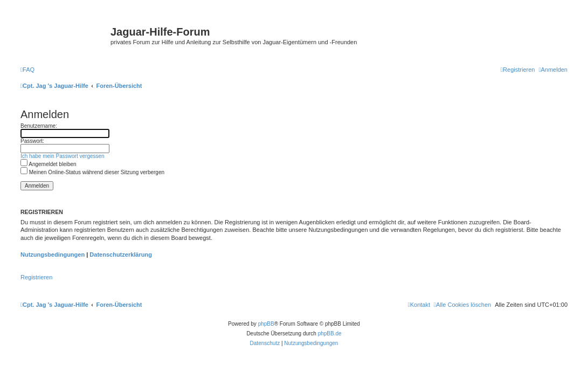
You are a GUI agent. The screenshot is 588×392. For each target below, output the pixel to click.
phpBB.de (330, 333)
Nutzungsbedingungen (53, 255)
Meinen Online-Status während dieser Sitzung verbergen (92, 172)
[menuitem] (27, 70)
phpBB (266, 324)
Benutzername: (39, 126)
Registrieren (36, 277)
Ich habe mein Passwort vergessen (63, 156)
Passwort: (32, 141)
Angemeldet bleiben (49, 164)
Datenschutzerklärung (121, 255)
